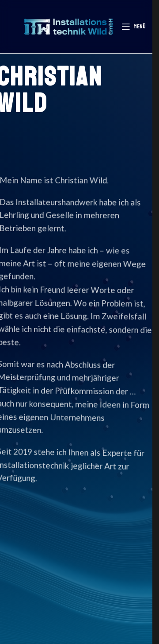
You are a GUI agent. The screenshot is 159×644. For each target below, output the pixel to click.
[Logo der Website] (68, 25)
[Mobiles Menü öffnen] (134, 27)
